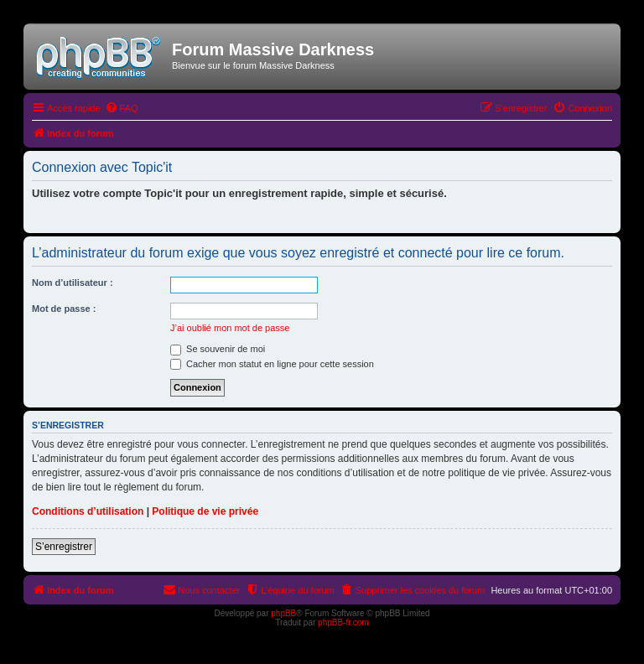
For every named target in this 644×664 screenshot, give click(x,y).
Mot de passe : (64, 309)
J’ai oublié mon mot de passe (230, 328)
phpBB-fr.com (343, 622)
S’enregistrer (64, 547)
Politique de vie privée (205, 511)
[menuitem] (122, 108)
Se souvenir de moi (218, 349)
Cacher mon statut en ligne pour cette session (272, 364)
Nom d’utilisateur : (73, 283)
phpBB (283, 613)
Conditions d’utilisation (88, 511)
